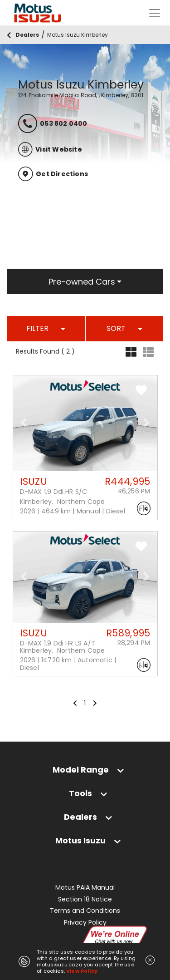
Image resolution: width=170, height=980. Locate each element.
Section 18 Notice (85, 899)
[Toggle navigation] (155, 13)
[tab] (85, 770)
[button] (24, 423)
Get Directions (53, 174)
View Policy (82, 971)
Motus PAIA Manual (85, 888)
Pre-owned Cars (82, 282)
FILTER (46, 328)
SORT (124, 328)
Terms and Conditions (85, 911)
